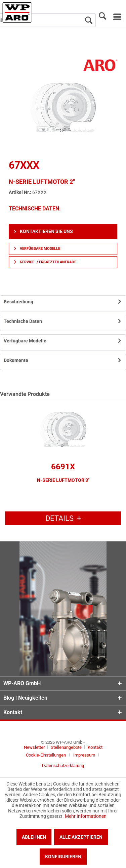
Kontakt (95, 747)
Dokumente (16, 360)
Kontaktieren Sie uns (44, 231)
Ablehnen (34, 837)
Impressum (84, 755)
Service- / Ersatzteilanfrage (45, 262)
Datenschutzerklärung (63, 765)
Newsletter (34, 747)
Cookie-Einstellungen (46, 755)
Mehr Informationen (86, 816)
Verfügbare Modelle (37, 249)
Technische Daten (23, 321)
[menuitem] (117, 17)
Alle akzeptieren (81, 837)
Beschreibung (18, 302)
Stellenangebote (67, 747)
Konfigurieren (63, 857)
